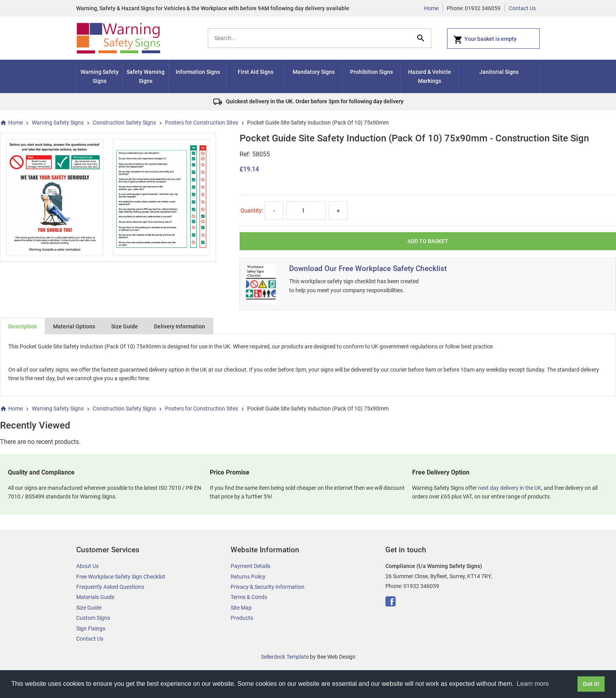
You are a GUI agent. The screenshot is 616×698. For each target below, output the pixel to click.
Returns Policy (248, 577)
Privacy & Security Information (268, 587)
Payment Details (250, 566)
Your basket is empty (485, 40)
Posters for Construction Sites (202, 123)
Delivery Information (180, 326)
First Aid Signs (256, 72)
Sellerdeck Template (285, 657)
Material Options (74, 326)
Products (242, 618)
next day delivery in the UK (510, 488)
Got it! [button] (591, 684)
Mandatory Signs (314, 72)
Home (431, 8)
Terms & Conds (249, 597)
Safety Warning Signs (146, 76)
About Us (87, 566)
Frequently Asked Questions (110, 587)
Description (23, 326)
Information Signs (198, 72)
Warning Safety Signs (100, 76)
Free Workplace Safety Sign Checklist (121, 577)
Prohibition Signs (371, 72)
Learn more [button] (533, 684)
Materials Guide (95, 597)
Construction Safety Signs (124, 123)
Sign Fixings (91, 628)
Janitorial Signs (499, 72)
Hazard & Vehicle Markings (430, 76)
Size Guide (125, 326)
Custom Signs (93, 618)
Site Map (241, 608)
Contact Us (522, 8)
